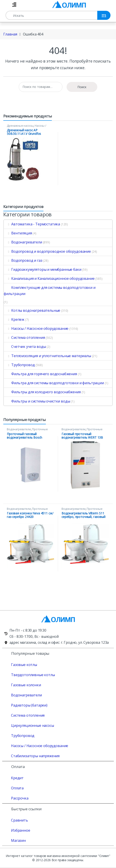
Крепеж (14, 319)
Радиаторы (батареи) (29, 705)
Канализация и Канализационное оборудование (49, 278)
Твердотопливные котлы (33, 675)
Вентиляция (18, 233)
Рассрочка (20, 798)
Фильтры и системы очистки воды (37, 401)
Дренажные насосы (20, 126)
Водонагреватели (23, 242)
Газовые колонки (26, 685)
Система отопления (24, 338)
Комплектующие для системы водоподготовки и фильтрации (50, 290)
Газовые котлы (24, 665)
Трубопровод (19, 365)
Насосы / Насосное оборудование (27, 127)
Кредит (17, 778)
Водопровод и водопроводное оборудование (47, 251)
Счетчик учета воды (25, 347)
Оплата (17, 788)
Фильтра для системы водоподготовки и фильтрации (54, 383)
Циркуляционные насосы (33, 725)
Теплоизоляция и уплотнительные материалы (47, 356)
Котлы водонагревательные (32, 310)
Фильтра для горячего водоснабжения (40, 374)
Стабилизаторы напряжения (35, 756)
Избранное (21, 830)
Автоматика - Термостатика (32, 224)
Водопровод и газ (23, 260)
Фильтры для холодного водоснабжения (42, 392)
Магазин (18, 840)
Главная (10, 34)
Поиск (82, 87)
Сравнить (20, 820)
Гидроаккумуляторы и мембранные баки (43, 269)
